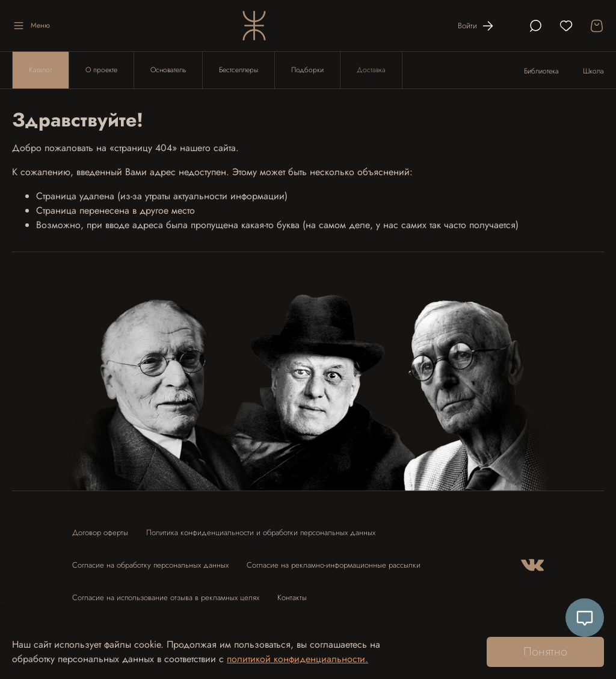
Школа (593, 71)
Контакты (292, 597)
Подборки (307, 70)
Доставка (371, 70)
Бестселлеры (239, 70)
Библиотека (541, 71)
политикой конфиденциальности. (297, 659)
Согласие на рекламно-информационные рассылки (334, 565)
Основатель (168, 70)
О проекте (101, 70)
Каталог (41, 70)
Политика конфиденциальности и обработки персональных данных (261, 532)
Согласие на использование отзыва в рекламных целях (166, 597)
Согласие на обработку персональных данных (150, 565)
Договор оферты (100, 532)
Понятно (545, 652)
